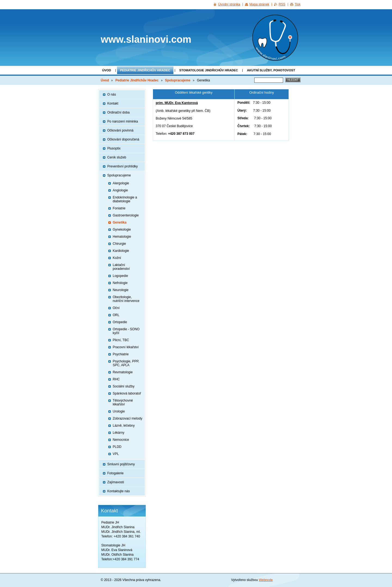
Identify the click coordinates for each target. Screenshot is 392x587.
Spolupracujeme (178, 80)
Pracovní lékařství (126, 347)
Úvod (107, 70)
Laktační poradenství (121, 267)
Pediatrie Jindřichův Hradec (145, 70)
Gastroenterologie (126, 215)
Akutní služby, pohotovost (271, 70)
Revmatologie (123, 372)
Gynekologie (122, 230)
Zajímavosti (116, 482)
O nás (112, 94)
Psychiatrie (121, 354)
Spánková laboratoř (127, 393)
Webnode (266, 580)
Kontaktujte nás (119, 491)
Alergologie (121, 183)
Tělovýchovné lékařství (123, 402)
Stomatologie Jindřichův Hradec (209, 70)
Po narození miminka (123, 121)
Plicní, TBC (121, 340)
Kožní (117, 258)
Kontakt (113, 103)
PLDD (117, 447)
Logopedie (120, 276)
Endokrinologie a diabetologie (125, 199)
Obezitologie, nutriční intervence (126, 299)
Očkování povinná (120, 130)
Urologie (119, 411)
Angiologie (120, 190)
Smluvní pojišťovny (121, 464)
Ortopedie (120, 322)
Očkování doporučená (123, 139)
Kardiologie (121, 251)
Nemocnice (121, 440)
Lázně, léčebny (124, 426)
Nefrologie (120, 283)
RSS (282, 4)
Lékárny (119, 433)
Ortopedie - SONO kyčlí (126, 331)
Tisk (298, 4)
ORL (116, 315)
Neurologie (121, 290)
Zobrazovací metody (128, 418)
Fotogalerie (115, 473)
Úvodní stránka (229, 4)
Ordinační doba (118, 112)
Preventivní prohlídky (122, 166)
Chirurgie (119, 244)
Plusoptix (114, 148)
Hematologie (122, 237)
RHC (116, 379)
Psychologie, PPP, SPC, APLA (126, 363)
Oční (116, 308)
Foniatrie (119, 208)
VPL (116, 454)
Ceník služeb (117, 157)
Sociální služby (124, 386)
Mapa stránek (259, 4)
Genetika (120, 222)
